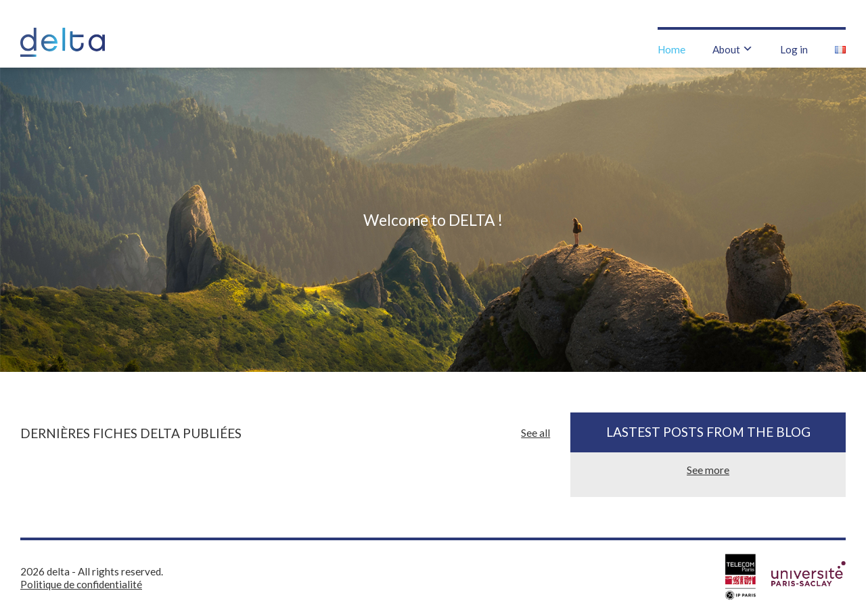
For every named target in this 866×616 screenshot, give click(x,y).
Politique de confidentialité (81, 584)
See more (708, 470)
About (726, 49)
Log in (794, 49)
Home (671, 49)
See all (535, 433)
